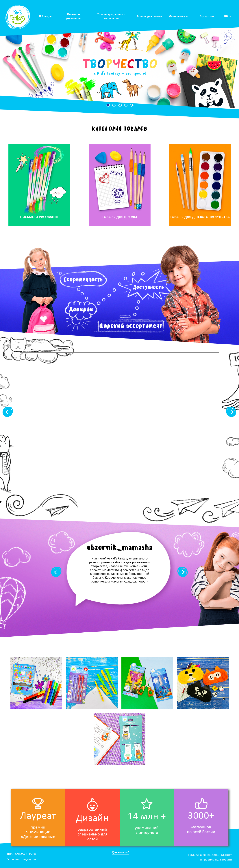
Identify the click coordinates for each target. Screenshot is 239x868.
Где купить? (121, 852)
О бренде (45, 16)
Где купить (207, 16)
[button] (108, 105)
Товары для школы (149, 16)
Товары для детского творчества (111, 16)
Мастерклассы (178, 16)
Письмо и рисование (73, 16)
